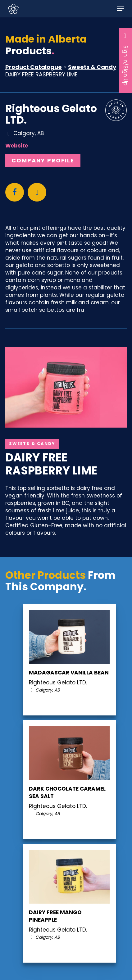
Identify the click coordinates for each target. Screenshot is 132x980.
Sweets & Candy (92, 67)
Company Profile (43, 160)
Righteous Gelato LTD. (51, 114)
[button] (121, 9)
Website (17, 146)
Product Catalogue (34, 67)
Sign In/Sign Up (126, 59)
